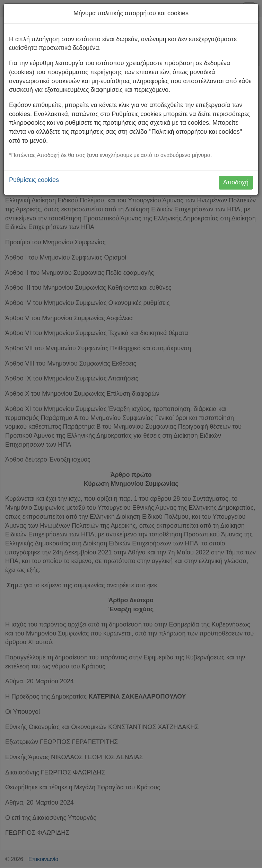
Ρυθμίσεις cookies (34, 180)
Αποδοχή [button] (236, 182)
